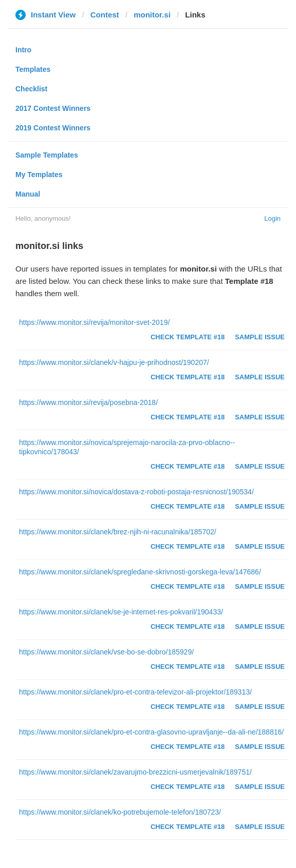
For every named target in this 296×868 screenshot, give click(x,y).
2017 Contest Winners (53, 108)
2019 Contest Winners (53, 128)
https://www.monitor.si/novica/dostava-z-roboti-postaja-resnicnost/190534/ (136, 492)
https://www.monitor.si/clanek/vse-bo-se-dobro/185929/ (106, 652)
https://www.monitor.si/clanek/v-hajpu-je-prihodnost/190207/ (114, 362)
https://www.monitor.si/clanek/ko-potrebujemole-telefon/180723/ (120, 812)
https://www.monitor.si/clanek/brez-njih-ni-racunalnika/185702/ (118, 532)
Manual (28, 194)
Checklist (31, 89)
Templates (33, 69)
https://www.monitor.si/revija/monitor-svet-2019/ (94, 322)
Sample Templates (47, 155)
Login (272, 218)
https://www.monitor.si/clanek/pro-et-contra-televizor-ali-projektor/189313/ (135, 692)
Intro (23, 50)
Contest (105, 15)
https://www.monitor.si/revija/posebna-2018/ (88, 402)
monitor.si (152, 15)
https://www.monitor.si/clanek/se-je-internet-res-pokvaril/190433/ (121, 612)
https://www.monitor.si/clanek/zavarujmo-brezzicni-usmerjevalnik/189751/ (135, 772)
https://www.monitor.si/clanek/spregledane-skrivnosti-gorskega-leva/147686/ (140, 572)
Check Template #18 (188, 337)
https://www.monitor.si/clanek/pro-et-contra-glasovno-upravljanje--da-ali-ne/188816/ (151, 732)
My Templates (39, 175)
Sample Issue (260, 337)
